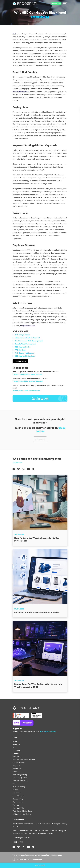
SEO (14, 34)
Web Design (17, 756)
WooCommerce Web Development (29, 350)
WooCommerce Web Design (24, 759)
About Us (16, 744)
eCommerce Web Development (27, 347)
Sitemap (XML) (18, 808)
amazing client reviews (48, 731)
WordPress (17, 769)
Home (15, 741)
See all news (17, 472)
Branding (16, 772)
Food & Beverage (19, 796)
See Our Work (20, 370)
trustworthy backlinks (21, 92)
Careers (16, 753)
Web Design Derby (22, 344)
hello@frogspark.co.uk (21, 838)
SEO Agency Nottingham (25, 365)
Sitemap (16, 805)
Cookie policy (18, 799)
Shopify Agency (19, 762)
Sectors (15, 790)
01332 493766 (18, 842)
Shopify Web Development (25, 353)
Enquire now (56, 4)
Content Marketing (20, 781)
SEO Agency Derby (22, 356)
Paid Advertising (19, 787)
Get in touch (49, 408)
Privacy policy (18, 802)
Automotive (17, 793)
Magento (16, 765)
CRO (14, 784)
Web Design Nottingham (24, 362)
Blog (14, 747)
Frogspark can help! (28, 326)
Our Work (16, 750)
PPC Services (20, 359)
